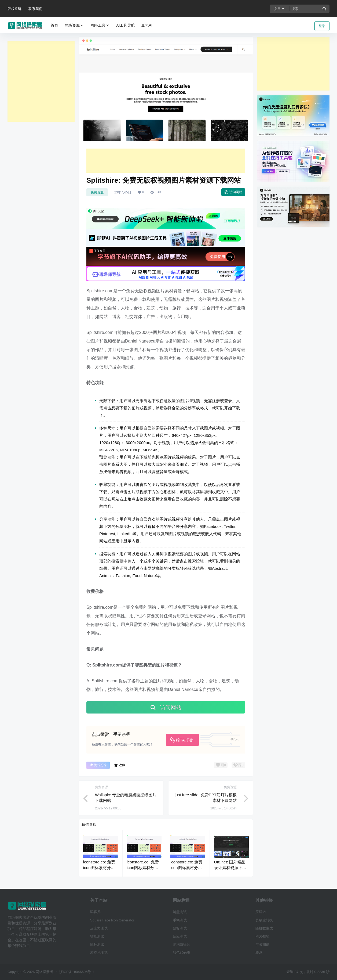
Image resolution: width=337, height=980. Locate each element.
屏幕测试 (262, 944)
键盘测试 (97, 936)
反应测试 (180, 936)
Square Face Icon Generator (112, 920)
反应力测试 (99, 928)
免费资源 (97, 192)
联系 (259, 952)
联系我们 (35, 9)
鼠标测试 (97, 944)
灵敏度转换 (264, 920)
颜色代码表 (182, 952)
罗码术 (261, 912)
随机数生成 (264, 928)
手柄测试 (180, 920)
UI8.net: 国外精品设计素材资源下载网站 (230, 868)
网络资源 (74, 25)
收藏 (120, 765)
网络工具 (100, 25)
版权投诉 (14, 9)
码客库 (95, 912)
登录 (322, 26)
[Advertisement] (41, 81)
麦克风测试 (99, 952)
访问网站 (233, 192)
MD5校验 (263, 936)
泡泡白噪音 (182, 944)
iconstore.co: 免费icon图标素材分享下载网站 (99, 868)
